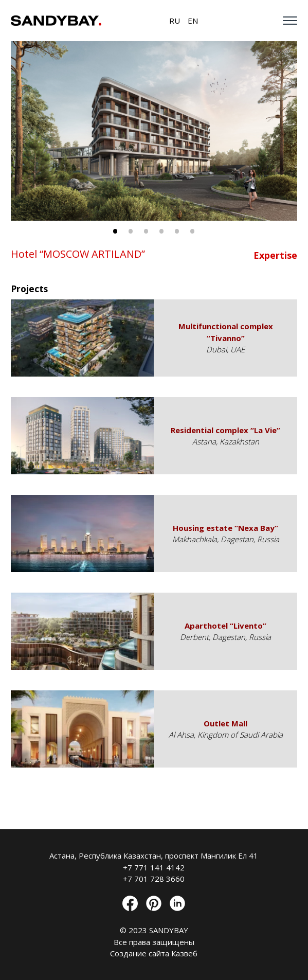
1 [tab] (115, 231)
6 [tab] (192, 231)
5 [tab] (177, 231)
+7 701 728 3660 (154, 879)
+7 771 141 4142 (154, 867)
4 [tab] (161, 231)
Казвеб (184, 953)
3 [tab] (146, 231)
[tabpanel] (154, 131)
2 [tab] (131, 231)
